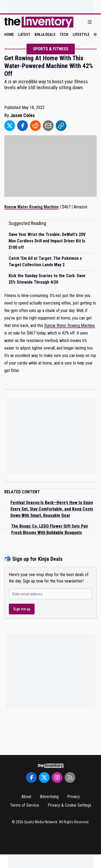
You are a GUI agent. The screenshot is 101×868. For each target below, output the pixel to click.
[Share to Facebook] (23, 126)
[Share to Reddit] (35, 126)
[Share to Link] (61, 126)
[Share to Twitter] (10, 126)
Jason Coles (23, 115)
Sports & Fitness (51, 49)
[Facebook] (31, 777)
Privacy (74, 797)
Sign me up (22, 609)
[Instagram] (57, 777)
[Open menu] (90, 22)
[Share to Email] (48, 126)
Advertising (49, 797)
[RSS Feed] (70, 777)
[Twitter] (44, 777)
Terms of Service (25, 805)
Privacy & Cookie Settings (70, 805)
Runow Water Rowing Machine (70, 326)
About (26, 797)
